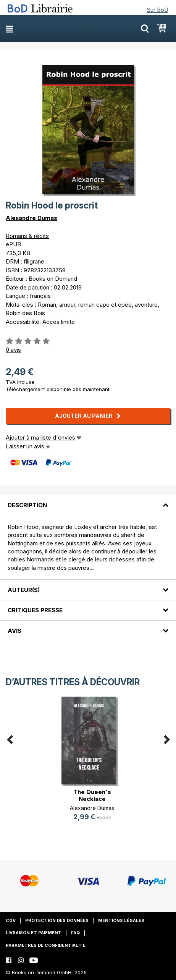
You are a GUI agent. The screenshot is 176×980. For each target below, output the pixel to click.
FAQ (75, 933)
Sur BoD (157, 10)
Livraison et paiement (34, 933)
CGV (11, 920)
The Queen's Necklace (92, 795)
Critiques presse (35, 610)
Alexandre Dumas (31, 218)
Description (27, 505)
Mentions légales (121, 920)
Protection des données (57, 920)
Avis (15, 631)
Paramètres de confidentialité (46, 945)
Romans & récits (27, 236)
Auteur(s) (24, 590)
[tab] (88, 500)
